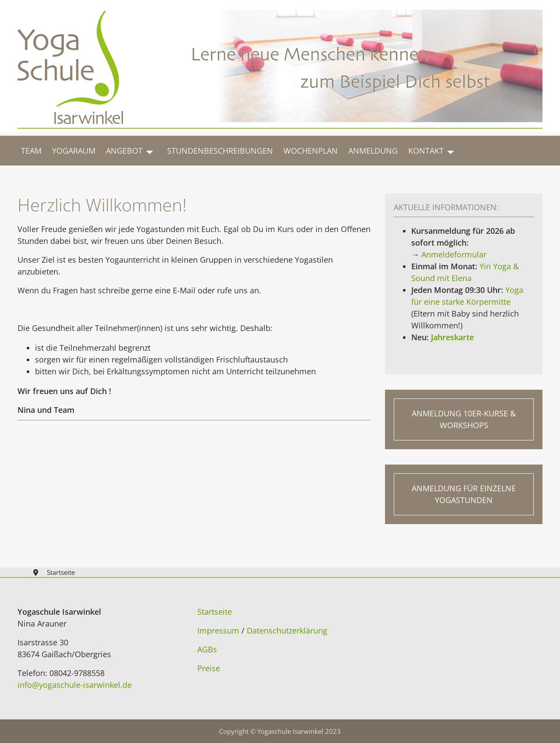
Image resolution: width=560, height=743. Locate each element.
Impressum (218, 630)
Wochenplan (311, 151)
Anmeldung (373, 151)
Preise (209, 668)
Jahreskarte (451, 337)
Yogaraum (74, 151)
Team (31, 151)
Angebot (124, 151)
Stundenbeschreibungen (220, 151)
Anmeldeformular (454, 254)
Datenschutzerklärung (287, 630)
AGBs (207, 649)
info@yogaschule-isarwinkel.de (75, 685)
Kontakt (426, 151)
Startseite (215, 612)
